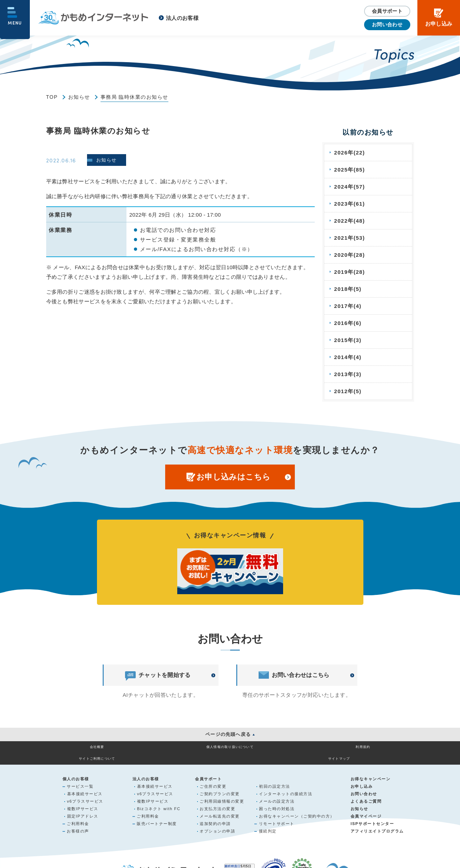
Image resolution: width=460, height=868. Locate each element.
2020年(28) (350, 255)
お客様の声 (78, 824)
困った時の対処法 (277, 801)
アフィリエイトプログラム (377, 824)
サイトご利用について (304, 751)
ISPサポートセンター (372, 816)
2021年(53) (350, 238)
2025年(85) (350, 170)
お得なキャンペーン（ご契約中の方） (297, 809)
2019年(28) (350, 272)
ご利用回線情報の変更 (222, 794)
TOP (52, 97)
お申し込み (362, 779)
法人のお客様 (182, 18)
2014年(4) (348, 357)
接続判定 (268, 824)
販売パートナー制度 (157, 816)
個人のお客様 (76, 771)
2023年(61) (350, 204)
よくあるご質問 (366, 794)
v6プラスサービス (85, 794)
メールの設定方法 (277, 794)
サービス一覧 (80, 779)
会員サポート (387, 11)
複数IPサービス (83, 801)
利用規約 (230, 751)
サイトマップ (377, 751)
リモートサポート (277, 816)
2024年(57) (350, 187)
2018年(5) (348, 289)
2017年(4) (348, 306)
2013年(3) (348, 374)
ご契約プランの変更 (220, 786)
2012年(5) (348, 391)
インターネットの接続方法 (286, 786)
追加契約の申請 (215, 816)
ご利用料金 (78, 816)
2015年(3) (348, 340)
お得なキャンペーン (371, 771)
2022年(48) (350, 221)
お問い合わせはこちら (294, 675)
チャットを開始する (158, 675)
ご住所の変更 (213, 779)
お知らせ (79, 97)
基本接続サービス (85, 786)
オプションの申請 (217, 824)
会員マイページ (366, 809)
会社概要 (83, 751)
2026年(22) (350, 153)
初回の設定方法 (275, 779)
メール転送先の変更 (220, 809)
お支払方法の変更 (217, 801)
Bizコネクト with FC (159, 801)
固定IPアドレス (83, 809)
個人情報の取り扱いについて (157, 751)
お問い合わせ (387, 25)
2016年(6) (348, 323)
